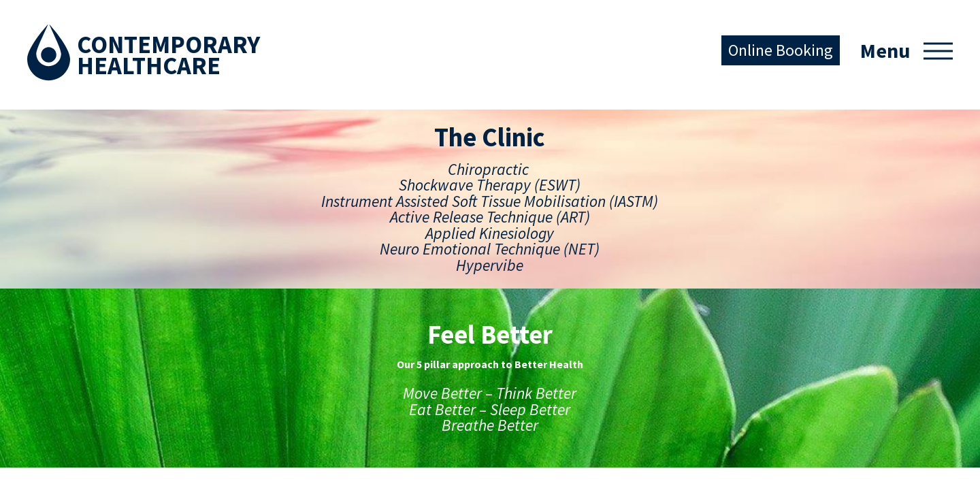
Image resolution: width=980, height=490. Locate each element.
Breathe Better (212, 428)
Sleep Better (205, 406)
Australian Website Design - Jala (885, 461)
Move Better (206, 341)
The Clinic (55, 318)
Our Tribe (197, 450)
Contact (51, 406)
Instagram (363, 324)
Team (45, 362)
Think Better (206, 362)
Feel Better (201, 318)
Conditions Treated (80, 384)
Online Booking (781, 50)
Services (52, 341)
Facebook (322, 324)
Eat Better (200, 384)
